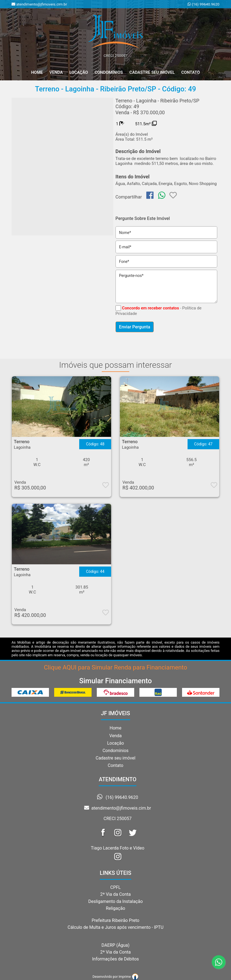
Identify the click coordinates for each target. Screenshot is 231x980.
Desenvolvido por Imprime (115, 977)
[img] (150, 195)
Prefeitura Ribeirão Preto (116, 920)
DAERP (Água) (116, 945)
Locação (79, 72)
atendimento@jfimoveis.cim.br (118, 808)
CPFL (116, 887)
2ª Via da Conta (116, 894)
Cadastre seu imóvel (116, 758)
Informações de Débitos (116, 959)
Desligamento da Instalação (116, 901)
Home (115, 728)
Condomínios (109, 72)
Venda (56, 72)
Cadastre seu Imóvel (152, 72)
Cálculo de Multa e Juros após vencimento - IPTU (116, 927)
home (37, 72)
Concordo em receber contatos (151, 308)
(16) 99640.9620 (205, 4)
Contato (191, 72)
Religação (116, 908)
